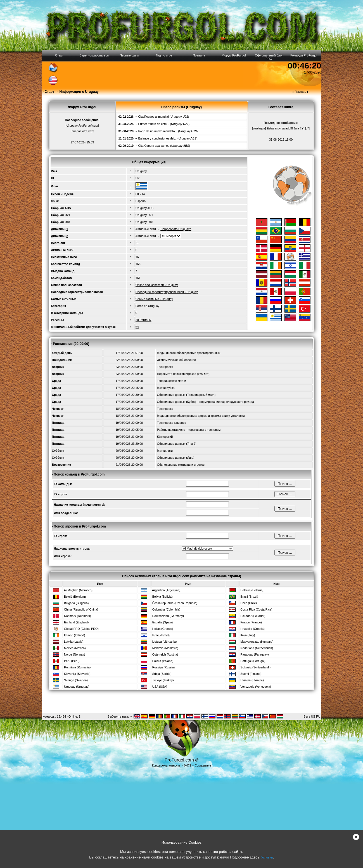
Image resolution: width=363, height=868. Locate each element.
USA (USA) (160, 687)
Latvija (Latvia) (74, 642)
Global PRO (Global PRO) (81, 629)
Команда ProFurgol (304, 55)
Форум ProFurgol (234, 55)
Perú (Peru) (72, 661)
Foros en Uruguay (147, 306)
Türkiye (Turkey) (163, 680)
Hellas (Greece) (163, 629)
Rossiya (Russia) (164, 667)
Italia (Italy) (248, 635)
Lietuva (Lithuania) (165, 642)
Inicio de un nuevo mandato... (158, 131)
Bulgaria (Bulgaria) (76, 603)
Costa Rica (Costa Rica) (256, 609)
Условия (267, 857)
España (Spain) (162, 622)
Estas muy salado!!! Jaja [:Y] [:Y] (288, 128)
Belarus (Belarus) (252, 590)
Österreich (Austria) (165, 654)
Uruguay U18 (144, 222)
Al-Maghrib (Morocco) (78, 590)
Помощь (300, 92)
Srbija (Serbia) (162, 674)
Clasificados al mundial (154, 117)
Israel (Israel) (161, 635)
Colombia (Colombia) (166, 609)
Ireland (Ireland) (74, 635)
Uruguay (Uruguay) (77, 687)
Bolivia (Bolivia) (162, 597)
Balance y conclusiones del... (157, 138)
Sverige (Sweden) (76, 680)
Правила (199, 55)
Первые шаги (129, 55)
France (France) (251, 622)
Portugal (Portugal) (253, 661)
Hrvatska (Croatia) (252, 629)
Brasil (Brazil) (249, 597)
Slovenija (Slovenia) (77, 674)
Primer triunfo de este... (154, 124)
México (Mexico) (75, 648)
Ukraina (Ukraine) (252, 680)
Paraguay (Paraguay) (254, 654)
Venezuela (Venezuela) (256, 687)
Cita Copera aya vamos (154, 146)
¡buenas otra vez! (82, 131)
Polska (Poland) (163, 661)
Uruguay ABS (144, 208)
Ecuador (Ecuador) (253, 616)
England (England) (76, 622)
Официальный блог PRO (269, 57)
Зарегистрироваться (94, 55)
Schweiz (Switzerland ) (255, 667)
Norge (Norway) (74, 654)
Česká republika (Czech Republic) (175, 603)
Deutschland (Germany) (168, 616)
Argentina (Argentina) (166, 590)
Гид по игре (164, 55)
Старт (59, 55)
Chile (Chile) (249, 603)
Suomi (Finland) (251, 674)
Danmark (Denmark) (78, 616)
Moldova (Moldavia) (165, 648)
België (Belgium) (75, 597)
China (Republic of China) (81, 609)
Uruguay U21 (144, 215)
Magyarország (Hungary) (257, 642)
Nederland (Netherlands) (257, 648)
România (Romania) (77, 667)
